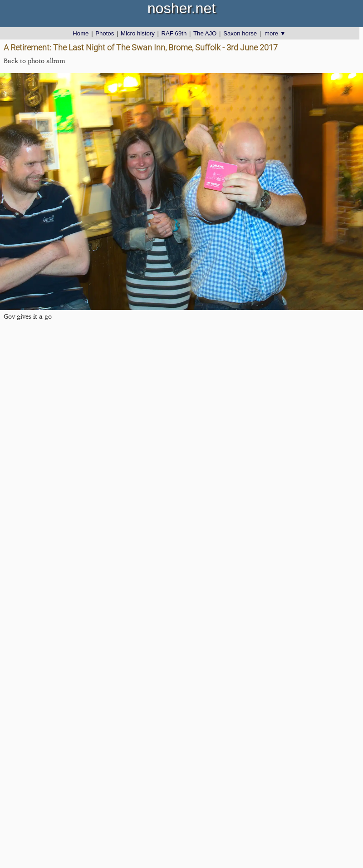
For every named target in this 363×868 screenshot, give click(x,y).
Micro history (138, 33)
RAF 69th (174, 33)
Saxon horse (240, 33)
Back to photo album (34, 61)
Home (81, 33)
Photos (105, 33)
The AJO (205, 33)
